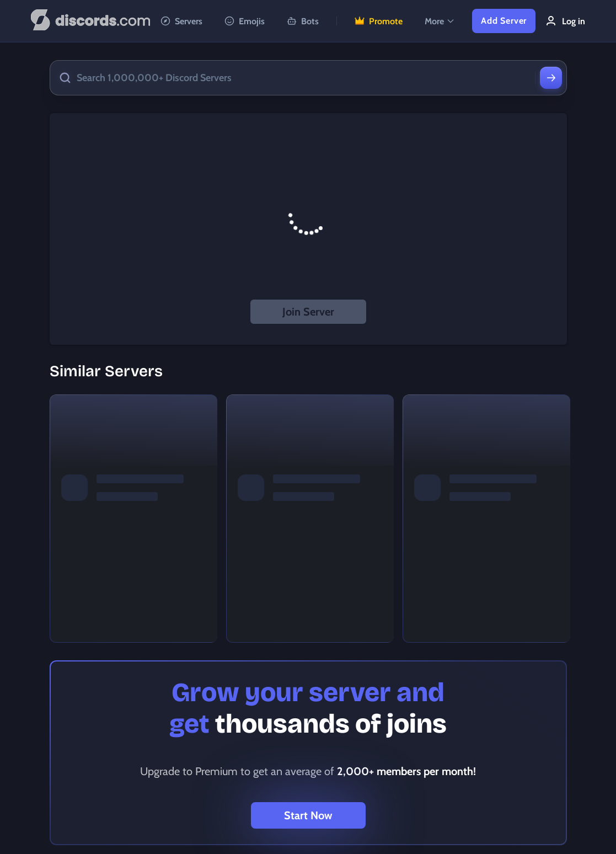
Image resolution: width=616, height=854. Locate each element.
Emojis (245, 21)
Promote (379, 21)
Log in (565, 21)
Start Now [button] (308, 815)
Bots (303, 21)
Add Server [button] (504, 21)
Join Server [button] (308, 312)
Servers (181, 21)
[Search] (551, 78)
